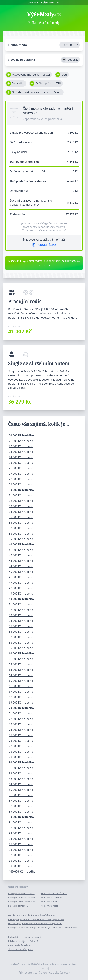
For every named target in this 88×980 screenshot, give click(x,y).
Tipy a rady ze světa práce (21, 949)
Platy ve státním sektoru (20, 945)
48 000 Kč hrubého (21, 588)
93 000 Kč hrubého (21, 833)
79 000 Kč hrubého (21, 757)
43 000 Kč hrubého (21, 561)
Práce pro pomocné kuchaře (22, 898)
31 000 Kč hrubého (21, 495)
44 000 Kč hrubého (21, 566)
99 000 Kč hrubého (21, 866)
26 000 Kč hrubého (21, 468)
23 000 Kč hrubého (21, 452)
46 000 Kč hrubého (21, 577)
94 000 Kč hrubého (21, 839)
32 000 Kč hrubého (21, 501)
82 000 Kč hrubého (21, 773)
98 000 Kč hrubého (21, 861)
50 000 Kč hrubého (21, 599)
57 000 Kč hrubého (21, 637)
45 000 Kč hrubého (21, 572)
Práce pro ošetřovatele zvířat (22, 902)
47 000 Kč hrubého (21, 583)
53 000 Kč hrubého (21, 615)
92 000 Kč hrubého (21, 828)
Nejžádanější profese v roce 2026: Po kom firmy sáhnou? (35, 924)
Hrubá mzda (18, 45)
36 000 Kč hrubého (21, 523)
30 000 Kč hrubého (21, 490)
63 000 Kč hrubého (21, 670)
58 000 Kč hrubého (21, 643)
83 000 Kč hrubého (21, 779)
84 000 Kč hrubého (21, 784)
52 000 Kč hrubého (21, 610)
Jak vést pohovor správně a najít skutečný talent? (32, 915)
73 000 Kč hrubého (21, 724)
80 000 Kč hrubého (21, 762)
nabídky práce (70, 261)
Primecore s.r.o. (28, 973)
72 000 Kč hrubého (21, 719)
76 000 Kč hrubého (21, 741)
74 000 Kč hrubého (21, 730)
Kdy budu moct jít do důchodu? (23, 941)
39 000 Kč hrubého (21, 539)
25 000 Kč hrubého (21, 463)
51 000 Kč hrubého (21, 604)
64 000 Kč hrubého (21, 675)
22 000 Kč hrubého (21, 446)
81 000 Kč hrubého (21, 768)
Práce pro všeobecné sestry (21, 894)
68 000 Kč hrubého (21, 697)
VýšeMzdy (44, 14)
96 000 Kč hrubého (21, 850)
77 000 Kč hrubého (21, 746)
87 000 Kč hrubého (21, 801)
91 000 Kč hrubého (21, 822)
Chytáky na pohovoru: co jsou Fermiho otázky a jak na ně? (36, 919)
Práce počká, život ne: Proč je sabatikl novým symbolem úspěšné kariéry (43, 928)
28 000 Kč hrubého (21, 479)
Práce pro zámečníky (18, 906)
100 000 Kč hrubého (22, 871)
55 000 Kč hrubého (21, 626)
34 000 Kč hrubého (21, 512)
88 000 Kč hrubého (21, 806)
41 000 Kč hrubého (21, 550)
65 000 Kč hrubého (21, 681)
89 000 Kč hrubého (21, 812)
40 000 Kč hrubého (21, 544)
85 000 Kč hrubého (21, 790)
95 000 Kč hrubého (21, 844)
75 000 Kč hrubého (21, 735)
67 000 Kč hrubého (21, 692)
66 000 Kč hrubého (21, 686)
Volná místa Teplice (50, 902)
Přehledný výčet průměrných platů (25, 937)
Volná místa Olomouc (51, 898)
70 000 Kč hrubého (21, 708)
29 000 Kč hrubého (21, 484)
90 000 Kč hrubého (21, 817)
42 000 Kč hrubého (21, 555)
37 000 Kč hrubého (21, 528)
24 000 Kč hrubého (21, 457)
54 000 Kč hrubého (21, 621)
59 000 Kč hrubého (21, 648)
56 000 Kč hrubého (21, 632)
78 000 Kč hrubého (21, 752)
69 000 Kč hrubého (21, 703)
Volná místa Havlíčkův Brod (54, 894)
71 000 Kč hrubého (21, 713)
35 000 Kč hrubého (21, 517)
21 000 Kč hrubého (21, 441)
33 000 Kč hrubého (21, 506)
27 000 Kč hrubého (21, 474)
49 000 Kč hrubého (21, 593)
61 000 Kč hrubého (21, 659)
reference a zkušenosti (54, 973)
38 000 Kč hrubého (21, 534)
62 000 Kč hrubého (21, 664)
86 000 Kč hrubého (21, 795)
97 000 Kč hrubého (21, 855)
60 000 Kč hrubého (21, 653)
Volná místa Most (49, 906)
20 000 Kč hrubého (21, 435)
